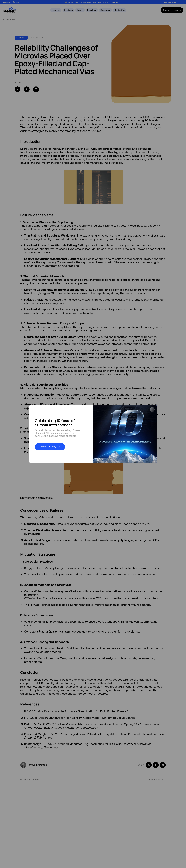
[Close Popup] (152, 410)
